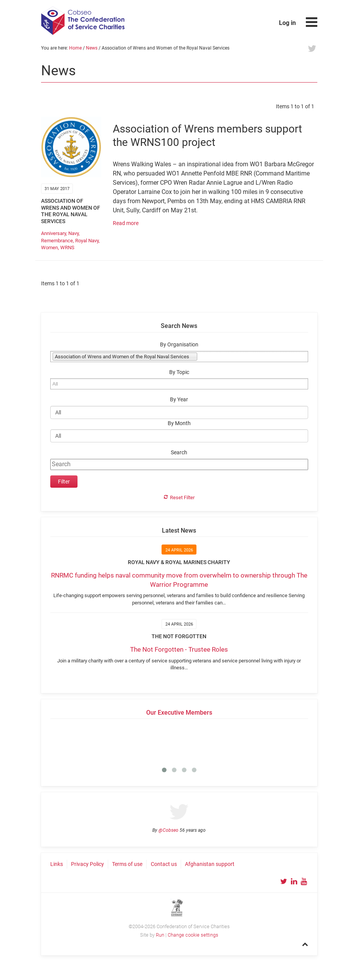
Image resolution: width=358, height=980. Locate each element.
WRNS (67, 247)
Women (49, 247)
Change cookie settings (193, 935)
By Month (179, 423)
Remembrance (57, 241)
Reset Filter (182, 497)
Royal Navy (87, 241)
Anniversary (54, 233)
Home (75, 48)
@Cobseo (168, 830)
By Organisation (179, 345)
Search (179, 453)
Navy (73, 233)
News (92, 48)
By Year (179, 400)
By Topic (179, 372)
